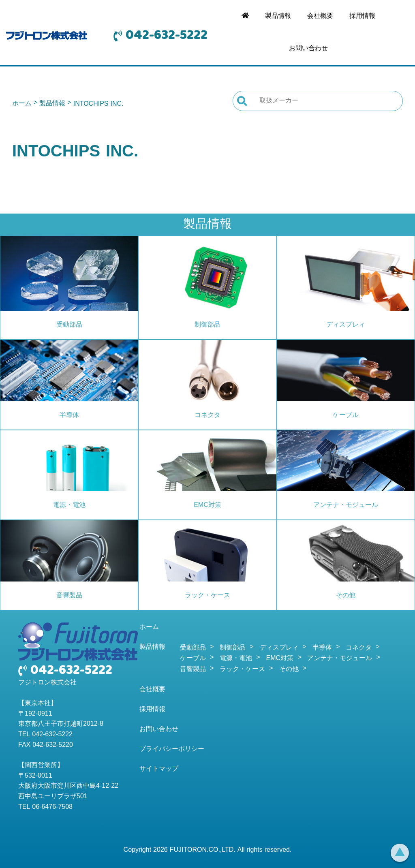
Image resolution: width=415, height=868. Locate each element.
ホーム (22, 104)
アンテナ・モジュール (346, 505)
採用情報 (362, 16)
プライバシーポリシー (172, 749)
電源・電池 (69, 505)
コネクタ (207, 415)
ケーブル (346, 415)
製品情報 (278, 16)
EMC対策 (207, 505)
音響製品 (69, 596)
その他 (346, 596)
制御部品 (207, 325)
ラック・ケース (207, 596)
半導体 (69, 415)
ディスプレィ (346, 325)
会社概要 (320, 16)
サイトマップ (159, 769)
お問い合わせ (308, 49)
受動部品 (69, 325)
